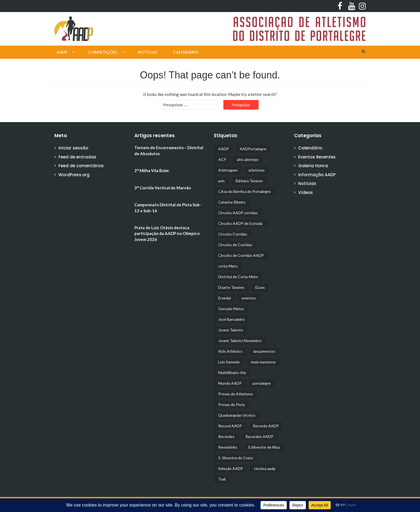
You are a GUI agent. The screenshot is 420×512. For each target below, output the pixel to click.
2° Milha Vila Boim (152, 170)
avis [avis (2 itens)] (221, 181)
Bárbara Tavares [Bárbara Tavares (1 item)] (249, 181)
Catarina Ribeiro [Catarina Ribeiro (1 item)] (232, 202)
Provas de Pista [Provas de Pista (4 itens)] (231, 404)
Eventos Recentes (317, 157)
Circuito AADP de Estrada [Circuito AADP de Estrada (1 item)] (240, 223)
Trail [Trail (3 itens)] (222, 479)
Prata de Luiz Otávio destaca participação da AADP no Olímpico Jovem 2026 (167, 233)
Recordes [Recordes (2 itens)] (226, 436)
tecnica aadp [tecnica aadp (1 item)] (265, 468)
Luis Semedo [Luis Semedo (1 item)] (229, 362)
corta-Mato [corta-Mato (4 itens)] (228, 266)
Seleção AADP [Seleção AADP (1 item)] (231, 468)
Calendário (186, 52)
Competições (103, 52)
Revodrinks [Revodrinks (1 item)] (228, 447)
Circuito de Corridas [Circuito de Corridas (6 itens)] (235, 245)
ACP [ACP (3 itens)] (222, 159)
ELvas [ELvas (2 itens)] (260, 287)
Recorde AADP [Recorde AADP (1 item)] (266, 426)
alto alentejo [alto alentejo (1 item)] (248, 159)
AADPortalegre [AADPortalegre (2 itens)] (253, 149)
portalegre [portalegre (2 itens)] (262, 383)
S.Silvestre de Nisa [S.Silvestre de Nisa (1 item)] (264, 447)
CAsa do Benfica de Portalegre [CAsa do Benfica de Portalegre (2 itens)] (244, 191)
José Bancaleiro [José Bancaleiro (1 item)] (231, 319)
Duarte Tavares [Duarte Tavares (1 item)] (231, 287)
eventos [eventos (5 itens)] (249, 298)
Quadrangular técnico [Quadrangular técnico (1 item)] (237, 415)
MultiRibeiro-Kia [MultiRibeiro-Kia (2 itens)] (232, 373)
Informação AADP (317, 175)
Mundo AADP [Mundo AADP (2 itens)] (230, 383)
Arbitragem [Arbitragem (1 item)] (228, 170)
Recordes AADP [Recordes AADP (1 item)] (259, 436)
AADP (62, 52)
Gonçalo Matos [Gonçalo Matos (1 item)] (231, 309)
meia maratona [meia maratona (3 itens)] (263, 362)
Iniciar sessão (73, 148)
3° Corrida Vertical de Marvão (163, 188)
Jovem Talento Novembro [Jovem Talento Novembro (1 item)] (240, 341)
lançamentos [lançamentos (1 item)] (264, 351)
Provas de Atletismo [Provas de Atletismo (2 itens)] (236, 394)
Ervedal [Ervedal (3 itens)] (224, 298)
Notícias (148, 52)
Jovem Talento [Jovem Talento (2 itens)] (231, 330)
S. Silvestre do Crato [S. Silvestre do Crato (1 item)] (236, 458)
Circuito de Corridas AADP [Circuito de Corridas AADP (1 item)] (241, 255)
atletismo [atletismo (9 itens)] (257, 170)
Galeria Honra (313, 166)
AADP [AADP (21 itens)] (224, 149)
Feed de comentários (81, 166)
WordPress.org (74, 175)
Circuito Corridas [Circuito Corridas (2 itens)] (233, 234)
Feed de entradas (77, 157)
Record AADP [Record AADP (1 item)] (230, 426)
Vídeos (306, 192)
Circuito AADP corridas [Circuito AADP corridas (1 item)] (238, 213)
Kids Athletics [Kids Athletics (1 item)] (230, 351)
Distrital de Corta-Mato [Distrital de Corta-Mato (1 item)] (238, 277)
